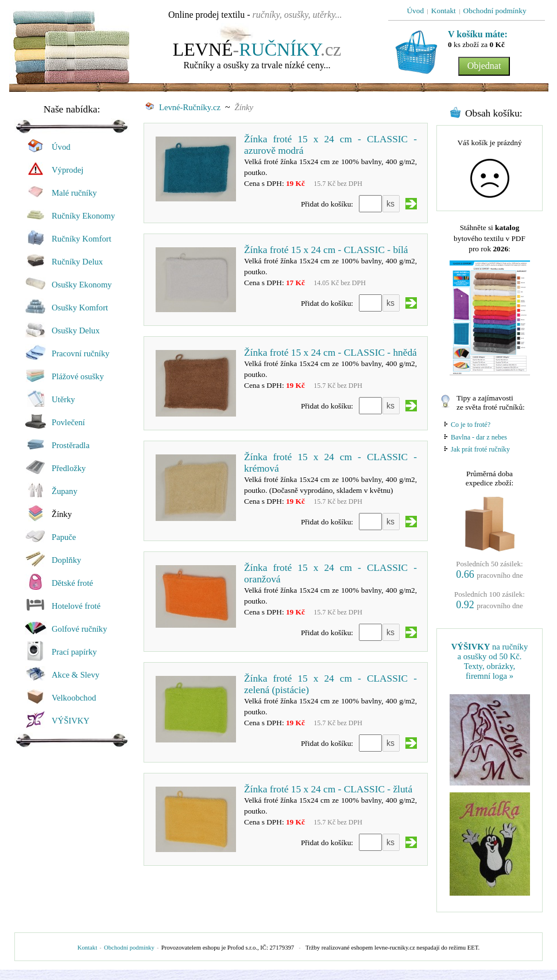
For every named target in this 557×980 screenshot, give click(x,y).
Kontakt (87, 948)
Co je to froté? (471, 425)
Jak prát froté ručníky (480, 449)
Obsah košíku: (494, 113)
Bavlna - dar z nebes (479, 437)
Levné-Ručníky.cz (183, 107)
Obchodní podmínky (129, 948)
